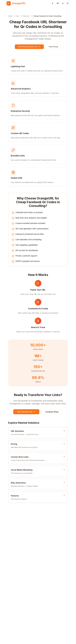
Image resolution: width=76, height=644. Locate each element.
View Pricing (53, 47)
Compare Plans (52, 412)
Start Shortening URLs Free (29, 47)
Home (10, 16)
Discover (26, 16)
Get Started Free (26, 412)
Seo (18, 16)
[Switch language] (58, 3)
